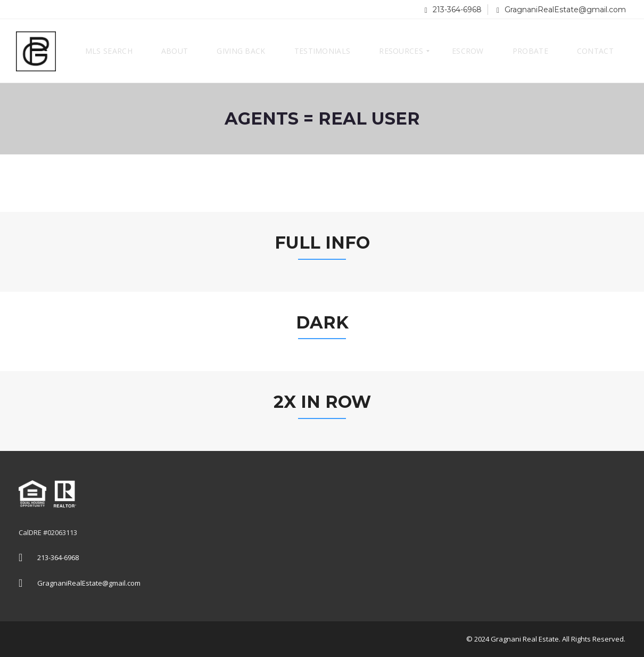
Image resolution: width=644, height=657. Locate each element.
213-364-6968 (453, 10)
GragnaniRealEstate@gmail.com (561, 10)
